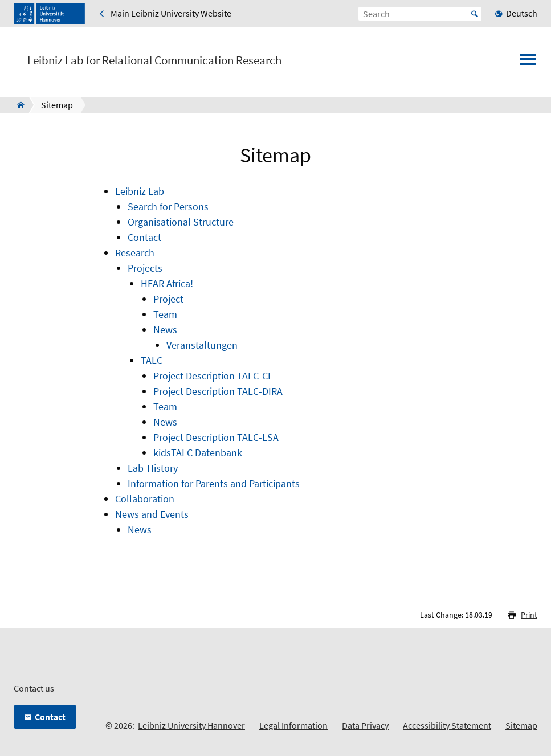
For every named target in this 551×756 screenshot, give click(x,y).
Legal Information (293, 725)
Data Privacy (365, 725)
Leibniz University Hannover (191, 725)
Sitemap (521, 725)
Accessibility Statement (447, 725)
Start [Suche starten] (475, 14)
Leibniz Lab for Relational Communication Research (154, 60)
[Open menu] (528, 63)
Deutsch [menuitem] (522, 13)
